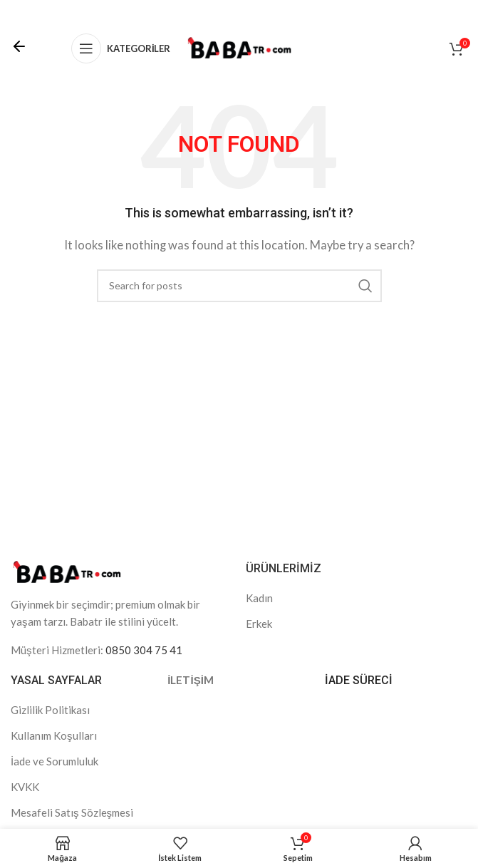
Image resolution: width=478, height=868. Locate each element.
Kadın (259, 598)
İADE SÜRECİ (359, 680)
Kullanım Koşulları (54, 735)
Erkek (259, 624)
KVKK (25, 787)
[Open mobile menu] (121, 48)
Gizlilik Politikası (50, 710)
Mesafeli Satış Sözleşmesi (72, 812)
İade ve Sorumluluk (54, 761)
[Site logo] (239, 47)
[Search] (239, 286)
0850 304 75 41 (144, 650)
